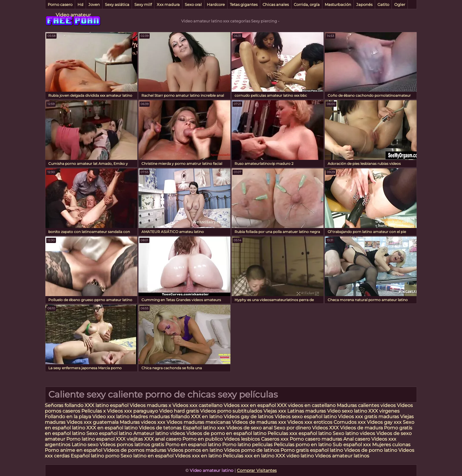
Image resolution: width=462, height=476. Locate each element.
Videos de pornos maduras (135, 450)
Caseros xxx (275, 439)
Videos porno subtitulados (231, 411)
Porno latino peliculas (247, 445)
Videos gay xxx (384, 422)
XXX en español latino (112, 428)
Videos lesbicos (242, 439)
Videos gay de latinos (249, 417)
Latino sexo (85, 445)
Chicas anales (276, 4)
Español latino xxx (204, 428)
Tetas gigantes (244, 4)
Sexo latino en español (147, 456)
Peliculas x (94, 411)
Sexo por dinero (293, 428)
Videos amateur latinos (342, 456)
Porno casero (60, 4)
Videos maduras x (150, 405)
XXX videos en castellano (307, 405)
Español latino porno (95, 456)
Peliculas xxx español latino (300, 433)
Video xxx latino (111, 417)
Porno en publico (203, 439)
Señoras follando (64, 405)
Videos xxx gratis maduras (369, 417)
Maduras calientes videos (366, 405)
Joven (94, 4)
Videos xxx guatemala (93, 422)
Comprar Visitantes (257, 470)
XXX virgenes (384, 411)
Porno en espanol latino (193, 445)
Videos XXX (325, 428)
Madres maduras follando (161, 417)
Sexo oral (193, 4)
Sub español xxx (352, 445)
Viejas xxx (275, 411)
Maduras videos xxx (142, 422)
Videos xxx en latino (198, 456)
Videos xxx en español (250, 405)
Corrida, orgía (307, 4)
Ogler (400, 4)
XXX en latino (207, 417)
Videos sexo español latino (306, 417)
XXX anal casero (163, 439)
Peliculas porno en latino (303, 445)
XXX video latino (295, 456)
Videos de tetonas (160, 428)
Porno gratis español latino (312, 450)
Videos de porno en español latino (226, 433)
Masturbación (338, 4)
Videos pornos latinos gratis (132, 445)
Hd (80, 4)
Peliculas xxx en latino (249, 456)
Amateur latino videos (159, 433)
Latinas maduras (307, 411)
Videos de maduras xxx (260, 422)
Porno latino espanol (90, 439)
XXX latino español (107, 405)
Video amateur (73, 15)
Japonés (364, 4)
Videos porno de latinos (252, 450)
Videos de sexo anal (249, 428)
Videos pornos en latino (195, 450)
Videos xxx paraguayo (133, 411)
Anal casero (357, 439)
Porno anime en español (74, 450)
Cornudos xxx (350, 422)
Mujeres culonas (391, 445)
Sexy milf (143, 4)
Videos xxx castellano (197, 405)
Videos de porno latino (371, 450)
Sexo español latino (109, 433)
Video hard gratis (180, 411)
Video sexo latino (347, 411)
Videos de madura (361, 428)
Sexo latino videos (354, 433)
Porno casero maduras (316, 439)
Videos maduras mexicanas (199, 422)
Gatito (383, 4)
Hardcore (216, 4)
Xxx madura (168, 4)
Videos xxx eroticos (310, 422)
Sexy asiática (117, 4)
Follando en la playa (68, 417)
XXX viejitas (129, 439)
